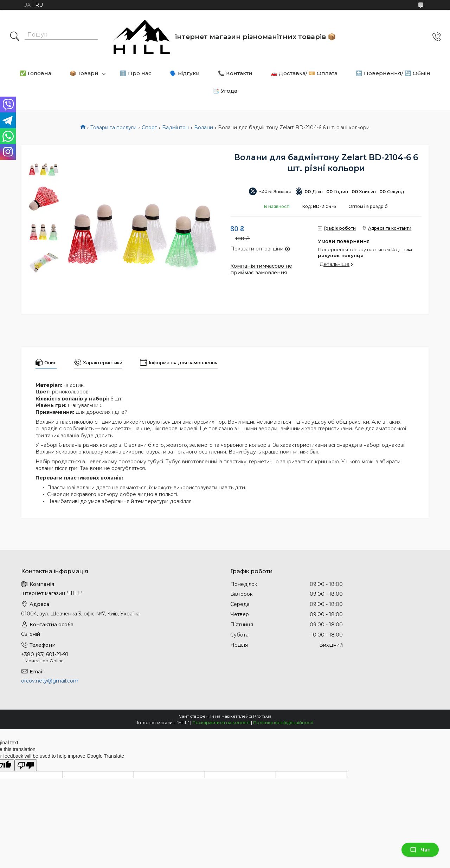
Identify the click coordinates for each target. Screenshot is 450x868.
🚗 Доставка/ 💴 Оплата (304, 73)
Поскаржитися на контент (221, 722)
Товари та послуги (113, 128)
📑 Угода (225, 91)
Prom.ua (262, 716)
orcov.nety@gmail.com (50, 681)
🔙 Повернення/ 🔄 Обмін (393, 73)
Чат (420, 850)
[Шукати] (15, 37)
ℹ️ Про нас (136, 73)
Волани (204, 128)
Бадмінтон (175, 128)
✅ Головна (36, 73)
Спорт (149, 128)
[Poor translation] (26, 765)
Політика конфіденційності (283, 722)
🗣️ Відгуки (185, 73)
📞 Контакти (235, 73)
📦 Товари (84, 73)
